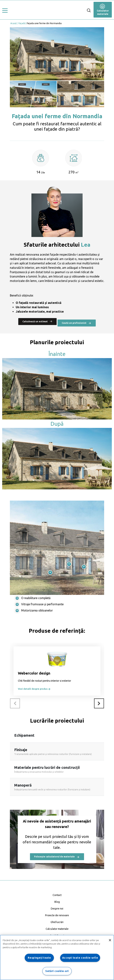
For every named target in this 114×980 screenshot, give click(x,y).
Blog (57, 902)
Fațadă (22, 23)
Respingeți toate (39, 958)
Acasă (13, 23)
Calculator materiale (103, 10)
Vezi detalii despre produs (34, 689)
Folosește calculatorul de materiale (57, 857)
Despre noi (57, 909)
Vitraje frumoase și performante (42, 604)
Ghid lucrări (57, 922)
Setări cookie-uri (57, 971)
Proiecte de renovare (57, 915)
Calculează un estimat (37, 321)
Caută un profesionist (77, 323)
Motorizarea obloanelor (37, 610)
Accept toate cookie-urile (80, 958)
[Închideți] (110, 940)
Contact (57, 895)
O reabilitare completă (36, 598)
